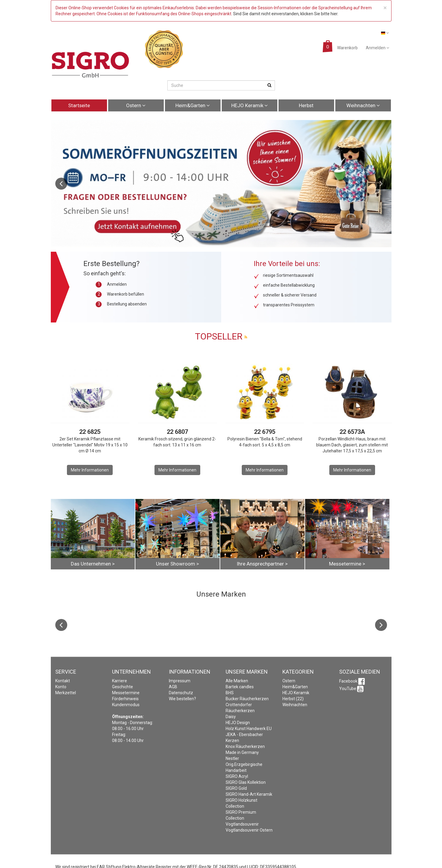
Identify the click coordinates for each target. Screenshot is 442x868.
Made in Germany (242, 752)
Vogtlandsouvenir (242, 824)
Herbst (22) (293, 699)
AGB (173, 687)
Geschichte (123, 687)
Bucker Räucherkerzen (247, 699)
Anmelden (377, 48)
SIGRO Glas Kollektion (246, 782)
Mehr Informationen (90, 470)
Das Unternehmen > (93, 564)
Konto (61, 687)
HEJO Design (238, 723)
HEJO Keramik (250, 105)
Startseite (79, 105)
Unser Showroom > (178, 564)
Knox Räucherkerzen (245, 746)
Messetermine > (347, 564)
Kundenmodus (126, 705)
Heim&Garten (193, 105)
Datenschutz (181, 693)
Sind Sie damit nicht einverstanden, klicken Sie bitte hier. (286, 14)
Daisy (231, 717)
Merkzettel (66, 693)
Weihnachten (363, 105)
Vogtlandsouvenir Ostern (249, 830)
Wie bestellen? (182, 699)
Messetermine (126, 693)
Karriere (120, 681)
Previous (61, 184)
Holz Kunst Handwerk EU (249, 729)
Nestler (232, 758)
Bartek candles (240, 687)
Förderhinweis (125, 699)
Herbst (306, 105)
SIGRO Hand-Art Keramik (249, 794)
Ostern (136, 105)
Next (381, 184)
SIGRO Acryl (237, 776)
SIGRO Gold (236, 788)
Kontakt (63, 681)
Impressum (180, 681)
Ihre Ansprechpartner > (262, 564)
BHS (230, 693)
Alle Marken (237, 681)
